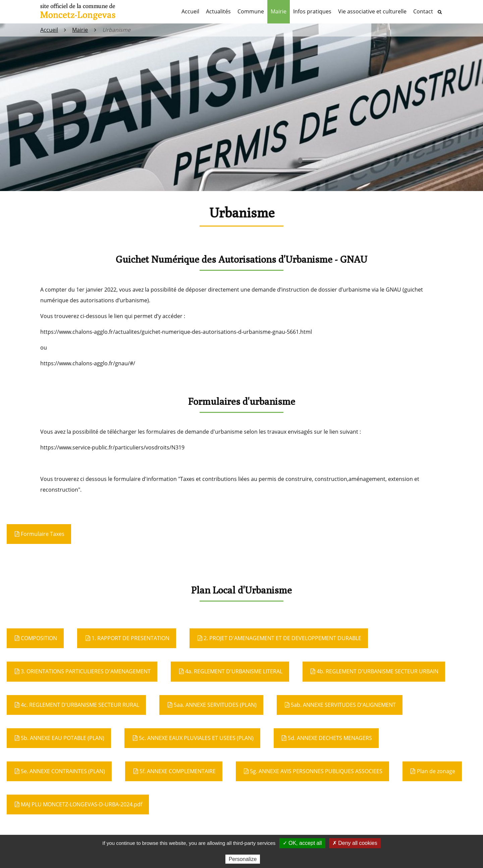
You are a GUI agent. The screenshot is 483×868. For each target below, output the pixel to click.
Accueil (190, 11)
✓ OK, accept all (302, 843)
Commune (251, 11)
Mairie (279, 11)
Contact (423, 11)
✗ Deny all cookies (355, 843)
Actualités (218, 11)
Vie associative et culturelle (372, 11)
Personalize (243, 859)
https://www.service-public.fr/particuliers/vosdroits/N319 (112, 447)
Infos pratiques (312, 11)
